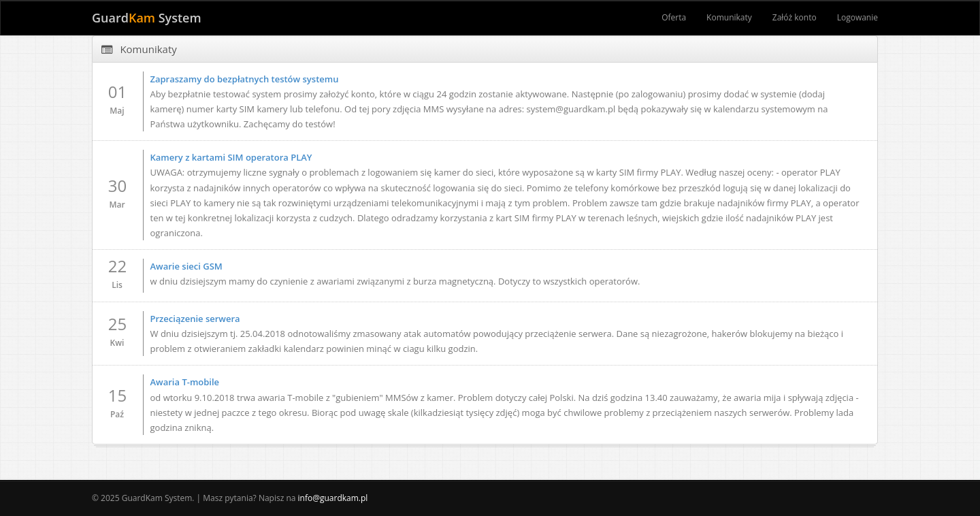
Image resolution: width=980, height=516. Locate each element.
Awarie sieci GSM (186, 266)
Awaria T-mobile (185, 382)
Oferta (674, 17)
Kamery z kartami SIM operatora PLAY (231, 157)
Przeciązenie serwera (195, 319)
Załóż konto (795, 17)
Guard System (147, 18)
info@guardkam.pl (333, 498)
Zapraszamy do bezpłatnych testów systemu (245, 79)
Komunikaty (729, 17)
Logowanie (857, 17)
